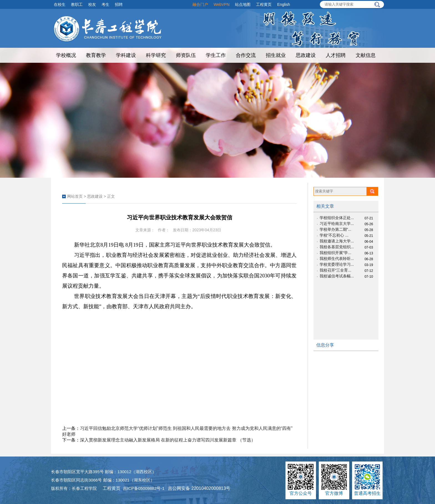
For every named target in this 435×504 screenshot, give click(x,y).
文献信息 (366, 55)
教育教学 (96, 55)
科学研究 (156, 55)
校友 (92, 4)
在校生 (60, 4)
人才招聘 (336, 55)
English (284, 4)
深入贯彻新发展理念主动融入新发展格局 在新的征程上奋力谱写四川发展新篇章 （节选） (168, 440)
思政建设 (306, 55)
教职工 (77, 4)
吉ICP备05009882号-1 (144, 488)
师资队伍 (186, 55)
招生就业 (276, 55)
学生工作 (216, 55)
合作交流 (246, 55)
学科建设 (126, 55)
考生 (105, 4)
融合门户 (200, 4)
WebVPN (222, 4)
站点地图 (243, 4)
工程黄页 (264, 4)
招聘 (119, 4)
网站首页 (75, 196)
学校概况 (66, 55)
